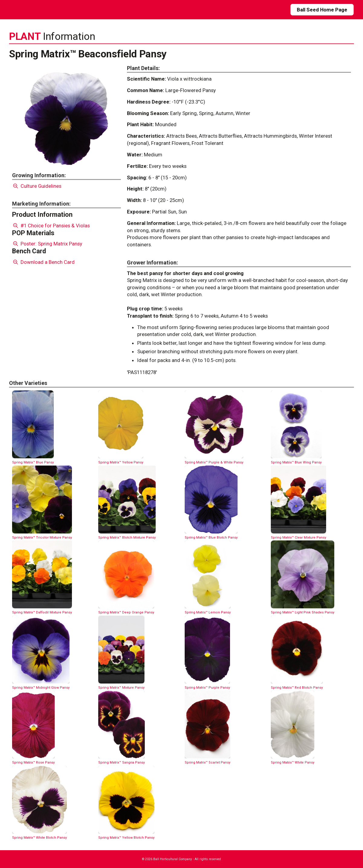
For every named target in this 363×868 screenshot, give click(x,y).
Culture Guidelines (37, 186)
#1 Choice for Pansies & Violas (51, 226)
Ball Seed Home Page (322, 10)
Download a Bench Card (43, 262)
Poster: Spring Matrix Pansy (47, 244)
